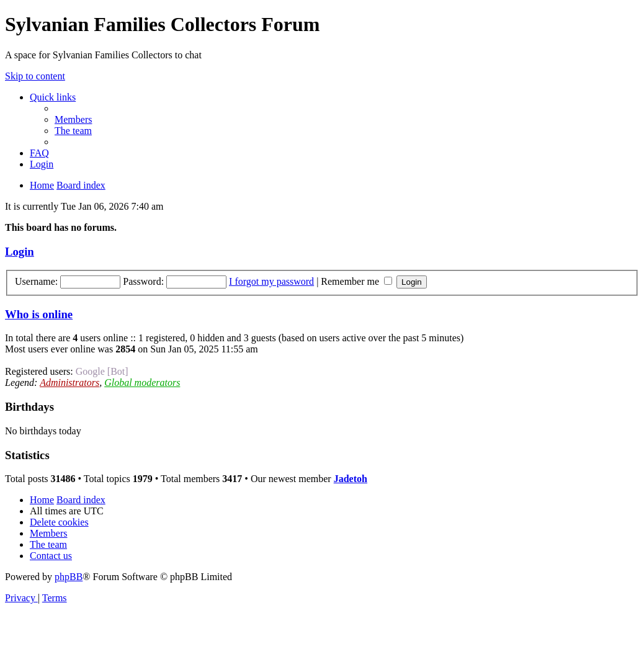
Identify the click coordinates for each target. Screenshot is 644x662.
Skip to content (35, 76)
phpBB (69, 577)
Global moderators (142, 382)
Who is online (39, 314)
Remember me (356, 281)
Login (20, 252)
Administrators (69, 382)
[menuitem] (73, 119)
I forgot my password (271, 281)
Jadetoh (351, 479)
